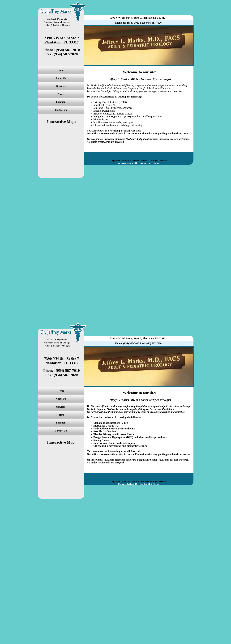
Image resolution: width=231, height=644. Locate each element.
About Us (61, 78)
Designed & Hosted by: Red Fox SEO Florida (139, 163)
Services (61, 86)
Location (61, 102)
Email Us (147, 131)
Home (61, 70)
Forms (61, 94)
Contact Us (61, 110)
